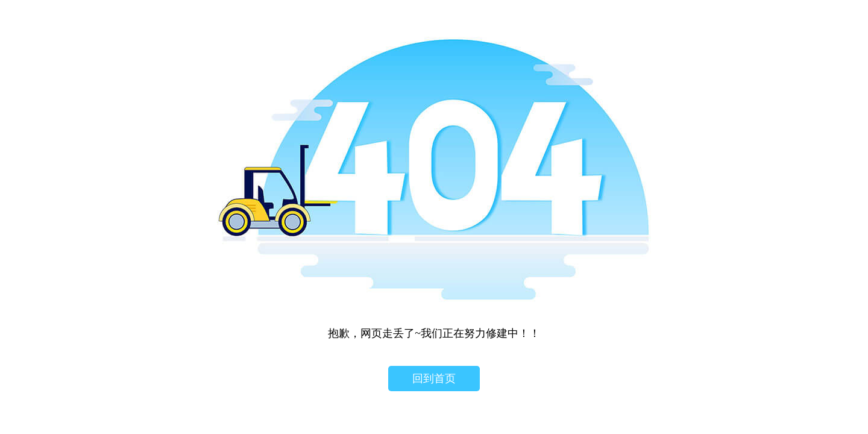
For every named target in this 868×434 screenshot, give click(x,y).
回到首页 (434, 379)
